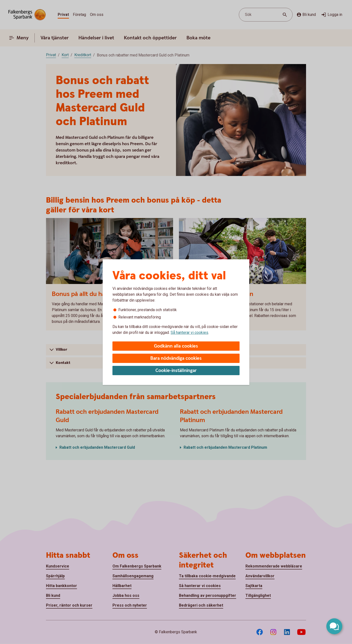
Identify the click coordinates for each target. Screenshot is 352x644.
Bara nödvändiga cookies (176, 358)
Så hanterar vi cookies (189, 333)
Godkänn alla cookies (176, 346)
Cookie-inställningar (176, 371)
